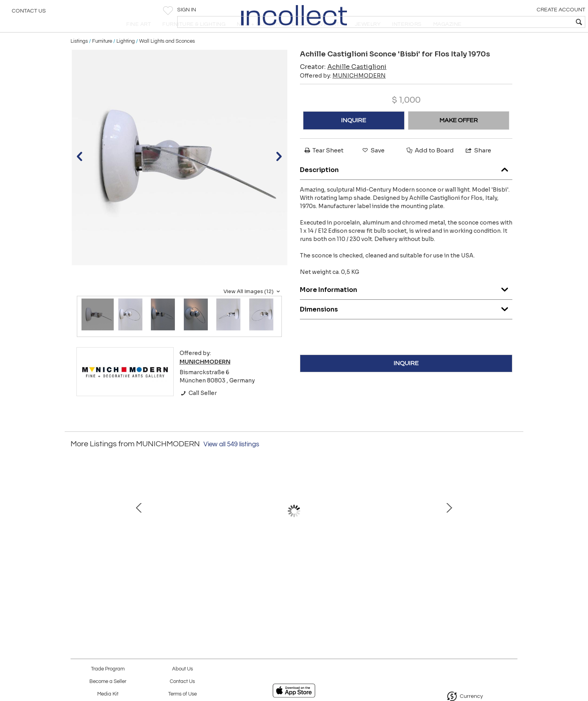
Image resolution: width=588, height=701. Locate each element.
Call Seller (198, 411)
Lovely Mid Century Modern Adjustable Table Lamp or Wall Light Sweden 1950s (457, 569)
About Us (182, 669)
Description (406, 186)
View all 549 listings (231, 463)
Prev (76, 533)
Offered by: (343, 94)
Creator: (343, 86)
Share (478, 169)
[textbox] (525, 22)
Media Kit (108, 694)
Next (512, 533)
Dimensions (406, 326)
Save (373, 169)
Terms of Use (182, 694)
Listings (79, 60)
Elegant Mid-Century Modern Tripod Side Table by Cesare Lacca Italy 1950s (128, 569)
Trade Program (108, 669)
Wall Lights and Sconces (167, 60)
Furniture (102, 60)
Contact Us (29, 14)
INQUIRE (354, 139)
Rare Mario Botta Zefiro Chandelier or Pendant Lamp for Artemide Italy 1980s (292, 569)
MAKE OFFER (459, 139)
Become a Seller (108, 682)
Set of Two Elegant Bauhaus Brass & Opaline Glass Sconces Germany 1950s (210, 569)
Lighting (126, 60)
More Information (406, 306)
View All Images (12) (253, 310)
